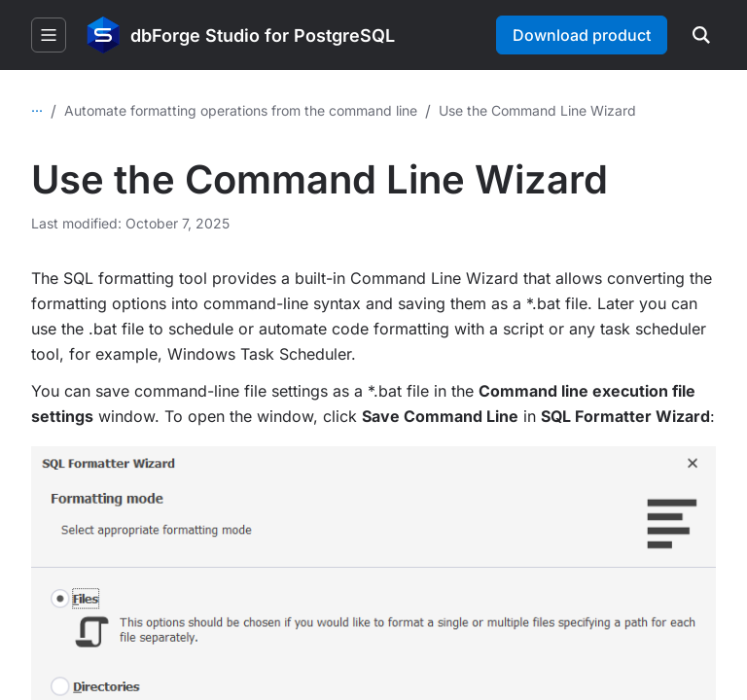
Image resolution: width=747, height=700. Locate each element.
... (37, 106)
